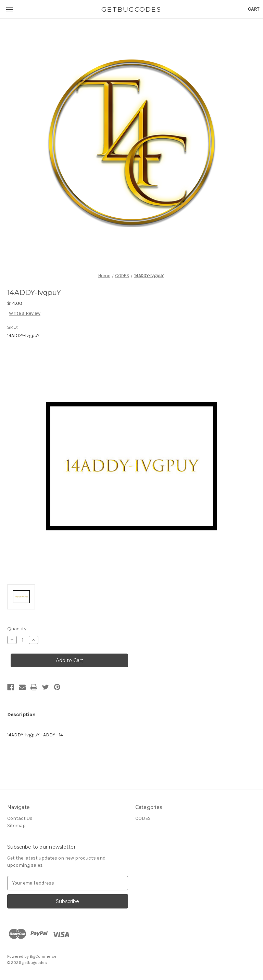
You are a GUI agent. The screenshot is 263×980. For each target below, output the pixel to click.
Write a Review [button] (25, 313)
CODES (143, 818)
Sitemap (16, 826)
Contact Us (20, 818)
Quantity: (17, 629)
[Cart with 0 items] (254, 9)
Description (21, 714)
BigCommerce (43, 956)
